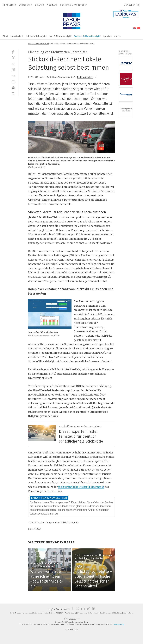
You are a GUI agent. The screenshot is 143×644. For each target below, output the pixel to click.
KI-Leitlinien (118, 613)
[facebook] (13, 52)
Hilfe (62, 613)
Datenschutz (38, 613)
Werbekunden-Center (85, 613)
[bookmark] (96, 77)
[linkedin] (13, 70)
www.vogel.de (119, 624)
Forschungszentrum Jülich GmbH (126, 110)
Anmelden (130, 5)
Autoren (130, 613)
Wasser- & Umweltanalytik (87, 36)
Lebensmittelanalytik (36, 36)
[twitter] (13, 58)
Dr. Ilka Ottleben (85, 77)
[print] (13, 82)
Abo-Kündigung (71, 613)
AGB (58, 613)
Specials (107, 36)
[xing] (13, 64)
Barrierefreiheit (49, 613)
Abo (125, 613)
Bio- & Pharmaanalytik (60, 36)
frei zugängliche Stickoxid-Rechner (81, 487)
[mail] (13, 76)
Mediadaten (99, 613)
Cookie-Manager (16, 613)
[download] (13, 88)
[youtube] (82, 609)
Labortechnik (17, 36)
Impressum (108, 613)
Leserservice (28, 613)
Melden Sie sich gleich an (72, 506)
